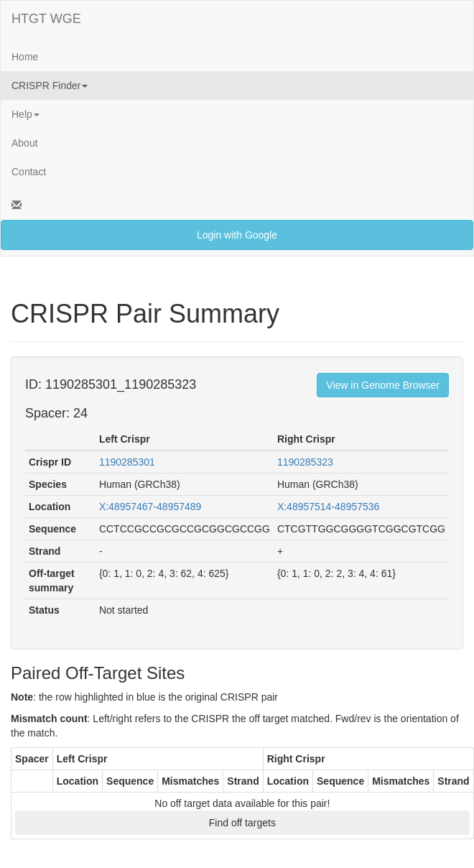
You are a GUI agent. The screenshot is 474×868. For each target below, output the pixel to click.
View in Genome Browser (383, 385)
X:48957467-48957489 (150, 507)
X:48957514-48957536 (328, 507)
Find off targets (242, 823)
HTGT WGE (46, 19)
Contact (29, 172)
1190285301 (127, 462)
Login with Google (237, 235)
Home (25, 57)
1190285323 (305, 462)
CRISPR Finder (50, 86)
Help (25, 114)
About (25, 143)
